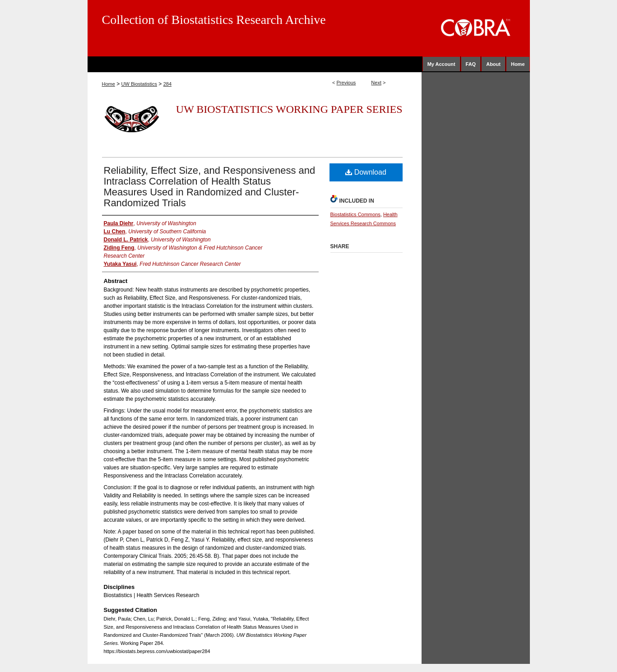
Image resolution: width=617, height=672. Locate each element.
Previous (346, 83)
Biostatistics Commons (355, 214)
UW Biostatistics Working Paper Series (289, 109)
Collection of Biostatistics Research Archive (214, 20)
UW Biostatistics (139, 84)
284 (167, 84)
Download (366, 172)
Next (376, 83)
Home (109, 84)
